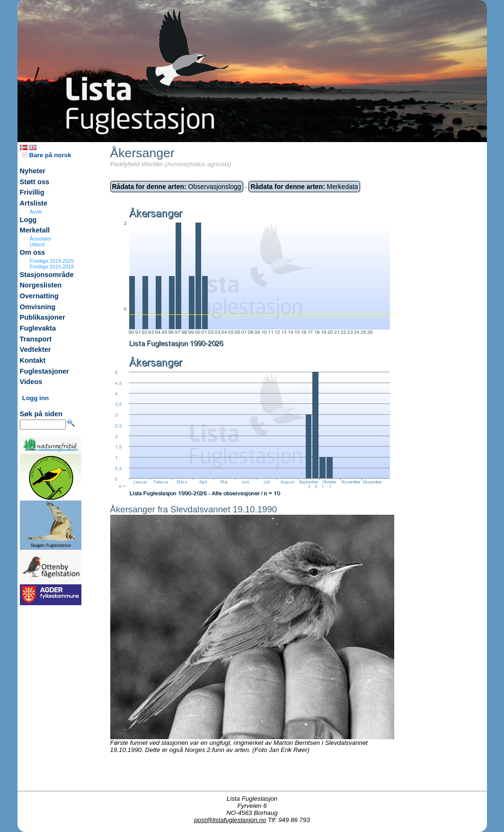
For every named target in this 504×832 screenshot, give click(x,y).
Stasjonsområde (47, 275)
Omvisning (38, 307)
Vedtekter (35, 349)
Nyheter (33, 171)
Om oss (33, 252)
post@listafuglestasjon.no (230, 820)
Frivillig (32, 192)
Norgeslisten (41, 285)
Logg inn (35, 398)
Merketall (35, 230)
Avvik (36, 212)
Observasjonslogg (177, 187)
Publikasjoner (43, 317)
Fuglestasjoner (44, 371)
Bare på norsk (47, 155)
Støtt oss (35, 182)
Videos (31, 382)
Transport (36, 339)
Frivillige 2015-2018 (52, 267)
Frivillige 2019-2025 (52, 261)
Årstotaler (41, 239)
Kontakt (33, 360)
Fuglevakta (38, 328)
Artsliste (34, 203)
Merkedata (304, 187)
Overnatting (39, 296)
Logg (28, 220)
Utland (37, 244)
